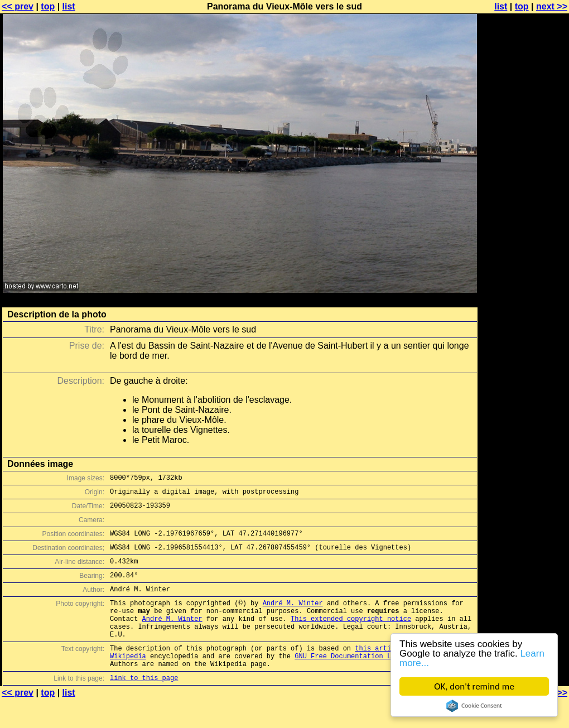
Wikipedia (128, 681)
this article (379, 671)
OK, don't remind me (474, 686)
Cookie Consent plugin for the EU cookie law (474, 706)
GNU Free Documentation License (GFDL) (369, 681)
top (48, 6)
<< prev (18, 6)
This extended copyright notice (351, 637)
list (69, 6)
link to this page (144, 706)
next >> (552, 6)
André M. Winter (293, 618)
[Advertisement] (524, 276)
